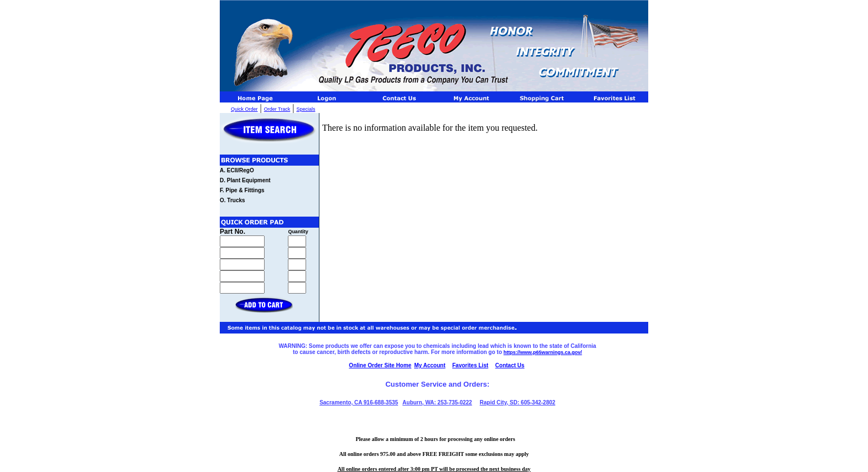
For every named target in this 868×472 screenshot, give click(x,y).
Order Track (277, 109)
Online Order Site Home (380, 365)
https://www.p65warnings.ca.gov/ (543, 352)
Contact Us (510, 365)
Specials (306, 109)
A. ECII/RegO (237, 170)
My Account (430, 365)
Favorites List (470, 365)
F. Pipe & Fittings (242, 190)
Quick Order (244, 109)
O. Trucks (232, 200)
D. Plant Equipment (245, 180)
